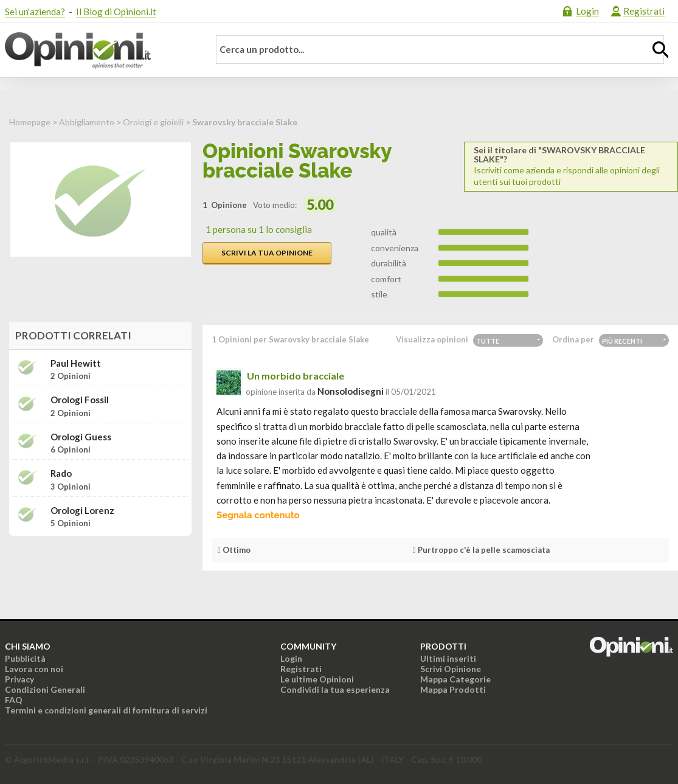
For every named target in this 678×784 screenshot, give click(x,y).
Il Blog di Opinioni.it (116, 12)
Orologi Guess (81, 437)
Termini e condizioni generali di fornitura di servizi (106, 710)
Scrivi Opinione (451, 669)
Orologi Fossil (80, 400)
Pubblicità (25, 658)
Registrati (644, 11)
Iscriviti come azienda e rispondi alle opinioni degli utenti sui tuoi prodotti (571, 166)
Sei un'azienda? (35, 12)
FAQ (14, 700)
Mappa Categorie (455, 679)
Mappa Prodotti (453, 689)
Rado (61, 474)
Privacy (19, 679)
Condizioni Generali (45, 689)
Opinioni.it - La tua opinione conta (99, 50)
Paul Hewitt (76, 363)
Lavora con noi (34, 669)
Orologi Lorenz (82, 511)
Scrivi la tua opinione (267, 253)
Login (587, 11)
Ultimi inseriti (448, 658)
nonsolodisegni (351, 391)
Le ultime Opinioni (317, 679)
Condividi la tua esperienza (335, 689)
